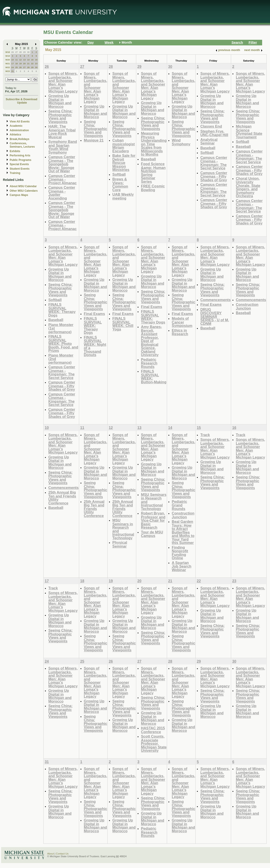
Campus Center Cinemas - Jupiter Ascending (62, 193)
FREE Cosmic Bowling (153, 188)
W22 (8, 67)
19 (20, 63)
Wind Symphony (181, 142)
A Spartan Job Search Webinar (182, 566)
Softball (119, 174)
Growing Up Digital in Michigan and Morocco (60, 101)
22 (32, 63)
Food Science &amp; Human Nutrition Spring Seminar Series (153, 173)
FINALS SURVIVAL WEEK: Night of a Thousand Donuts (95, 346)
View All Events (20, 122)
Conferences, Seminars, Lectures (22, 145)
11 (17, 60)
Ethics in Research (180, 332)
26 (12, 52)
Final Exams (94, 314)
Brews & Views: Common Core (120, 184)
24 (12, 67)
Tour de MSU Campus (152, 534)
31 (12, 71)
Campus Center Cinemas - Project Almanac (62, 179)
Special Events (19, 164)
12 (20, 60)
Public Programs (20, 160)
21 (28, 63)
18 (17, 63)
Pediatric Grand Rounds (179, 505)
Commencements (215, 300)
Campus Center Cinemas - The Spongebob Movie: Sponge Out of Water (62, 164)
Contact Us (62, 854)
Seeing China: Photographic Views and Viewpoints (60, 116)
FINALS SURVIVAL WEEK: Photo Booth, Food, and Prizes (63, 343)
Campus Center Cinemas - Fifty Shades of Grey (214, 176)
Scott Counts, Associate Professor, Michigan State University (154, 743)
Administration (19, 130)
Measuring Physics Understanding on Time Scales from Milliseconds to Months (154, 144)
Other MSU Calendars (24, 191)
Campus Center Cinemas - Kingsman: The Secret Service (214, 163)
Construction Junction (247, 306)
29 (24, 52)
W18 (8, 52)
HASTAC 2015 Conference (153, 730)
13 (24, 60)
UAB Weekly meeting (123, 196)
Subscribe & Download (21, 99)
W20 (8, 60)
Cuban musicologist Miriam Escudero (124, 146)
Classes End (211, 126)
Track (205, 435)
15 (32, 60)
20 (24, 63)
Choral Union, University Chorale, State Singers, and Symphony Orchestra (248, 187)
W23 (8, 71)
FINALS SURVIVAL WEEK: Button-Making (154, 377)
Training (15, 173)
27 (17, 52)
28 (20, 52)
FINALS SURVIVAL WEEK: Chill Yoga (123, 324)
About (51, 854)
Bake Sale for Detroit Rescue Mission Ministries (124, 163)
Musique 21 (94, 140)
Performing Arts (20, 155)
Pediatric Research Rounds (149, 363)
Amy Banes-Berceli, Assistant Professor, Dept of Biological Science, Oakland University (151, 341)
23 (36, 63)
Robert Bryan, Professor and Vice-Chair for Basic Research (153, 520)
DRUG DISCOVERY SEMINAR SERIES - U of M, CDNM (215, 316)
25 (17, 67)
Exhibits (15, 151)
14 (28, 60)
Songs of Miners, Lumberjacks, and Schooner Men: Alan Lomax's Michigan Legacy (63, 82)
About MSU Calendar (23, 186)
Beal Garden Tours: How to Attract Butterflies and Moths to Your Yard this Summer (183, 532)
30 (28, 52)
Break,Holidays (20, 139)
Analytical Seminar (209, 141)
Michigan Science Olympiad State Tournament (249, 132)
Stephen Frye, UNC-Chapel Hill (214, 133)
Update (22, 103)
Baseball (148, 159)
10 (12, 60)
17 (12, 63)
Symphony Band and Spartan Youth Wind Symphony (63, 147)
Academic (16, 126)
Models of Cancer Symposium (182, 322)
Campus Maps (19, 195)
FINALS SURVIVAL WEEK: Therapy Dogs (62, 310)
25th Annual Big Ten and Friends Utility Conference (62, 498)
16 (36, 60)
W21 (8, 63)
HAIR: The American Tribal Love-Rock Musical (62, 132)
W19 (8, 56)
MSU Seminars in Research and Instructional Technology (123, 529)
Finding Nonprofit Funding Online (180, 553)
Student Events (20, 169)
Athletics (15, 135)
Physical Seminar (120, 544)
